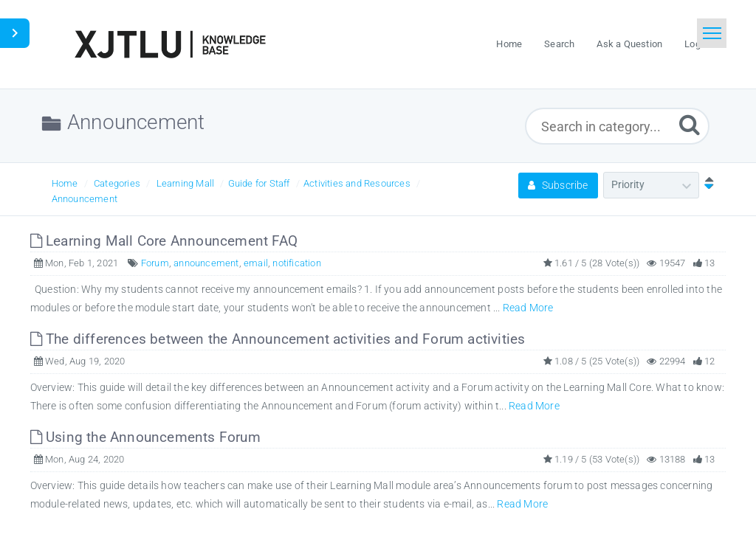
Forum (155, 263)
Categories (117, 183)
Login (696, 44)
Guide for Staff (259, 183)
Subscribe (558, 185)
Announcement (85, 199)
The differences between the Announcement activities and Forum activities (278, 339)
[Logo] (170, 44)
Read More (528, 308)
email (256, 263)
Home (65, 183)
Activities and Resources (357, 183)
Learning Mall (186, 183)
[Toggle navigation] (712, 33)
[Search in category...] (617, 126)
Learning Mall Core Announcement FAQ (164, 241)
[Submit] (690, 124)
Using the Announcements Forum (145, 437)
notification (296, 263)
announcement (206, 263)
